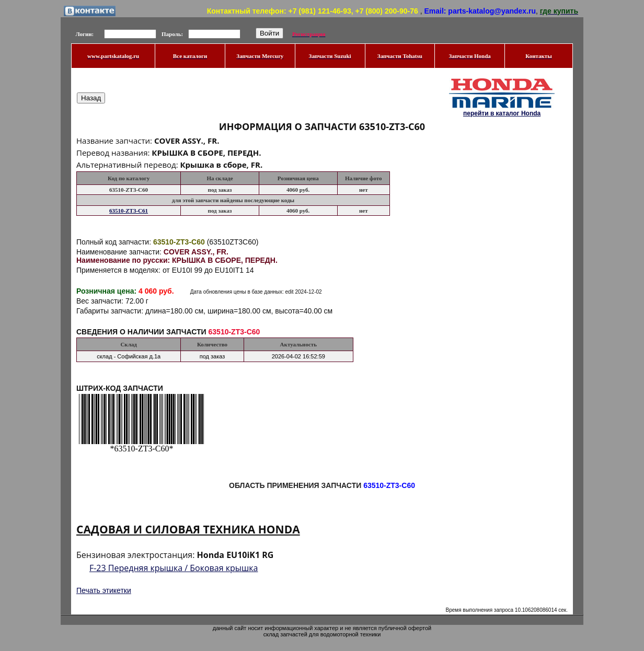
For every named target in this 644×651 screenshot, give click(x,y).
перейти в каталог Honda (502, 113)
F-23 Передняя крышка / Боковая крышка (174, 568)
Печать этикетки (104, 590)
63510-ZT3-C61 (129, 211)
